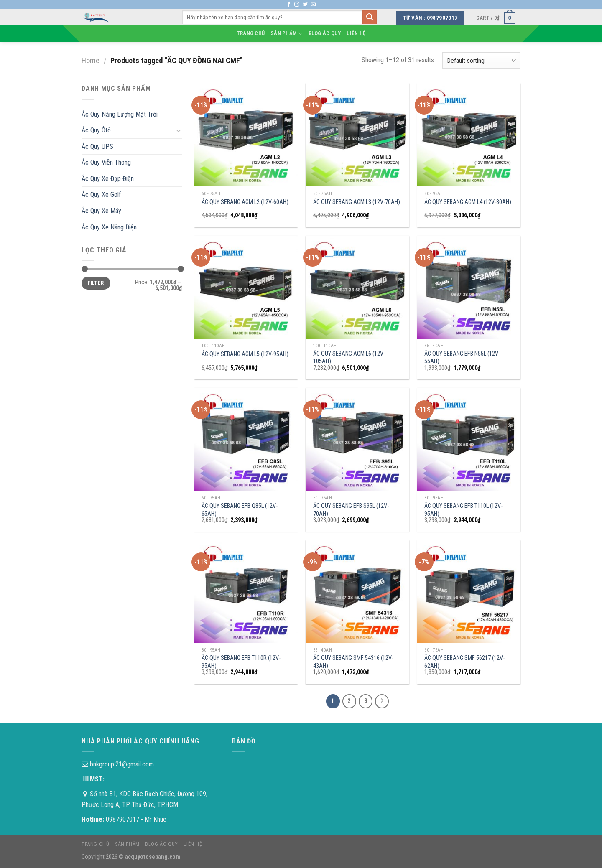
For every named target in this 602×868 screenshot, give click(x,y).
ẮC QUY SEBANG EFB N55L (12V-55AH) (462, 358)
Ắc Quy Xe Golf (101, 195)
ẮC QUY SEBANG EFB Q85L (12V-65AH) (240, 510)
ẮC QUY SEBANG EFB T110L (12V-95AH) (463, 510)
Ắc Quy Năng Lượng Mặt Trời (120, 114)
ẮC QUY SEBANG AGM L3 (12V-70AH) (357, 202)
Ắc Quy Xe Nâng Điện (109, 227)
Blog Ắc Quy (325, 33)
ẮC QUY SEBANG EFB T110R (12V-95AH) (241, 662)
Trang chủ (251, 33)
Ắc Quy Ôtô (96, 130)
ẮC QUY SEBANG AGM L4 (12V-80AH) (468, 202)
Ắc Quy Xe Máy (101, 211)
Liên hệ (356, 33)
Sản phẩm (287, 34)
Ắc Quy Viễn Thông (106, 162)
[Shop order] (481, 60)
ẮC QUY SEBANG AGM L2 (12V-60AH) (245, 202)
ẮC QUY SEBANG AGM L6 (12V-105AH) (349, 358)
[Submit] (370, 18)
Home (91, 60)
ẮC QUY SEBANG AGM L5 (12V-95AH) (245, 354)
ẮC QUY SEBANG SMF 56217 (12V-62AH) (464, 662)
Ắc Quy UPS (97, 146)
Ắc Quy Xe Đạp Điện (108, 179)
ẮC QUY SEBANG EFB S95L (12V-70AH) (351, 510)
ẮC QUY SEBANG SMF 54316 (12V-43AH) (353, 662)
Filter (96, 283)
